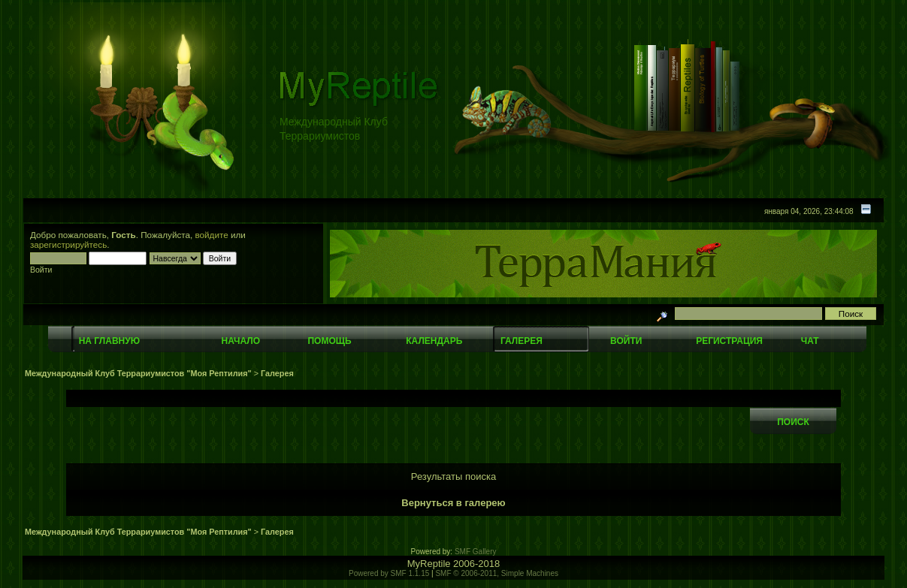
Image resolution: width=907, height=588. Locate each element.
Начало (241, 341)
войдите (212, 235)
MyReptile (429, 564)
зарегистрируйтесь (68, 244)
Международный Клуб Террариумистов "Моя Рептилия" (138, 373)
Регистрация (729, 341)
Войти (626, 341)
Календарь (434, 341)
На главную (109, 341)
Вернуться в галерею (453, 503)
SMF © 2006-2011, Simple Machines (497, 573)
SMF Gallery (476, 552)
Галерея (522, 341)
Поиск (793, 422)
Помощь (329, 341)
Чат (810, 341)
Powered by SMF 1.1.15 (389, 573)
